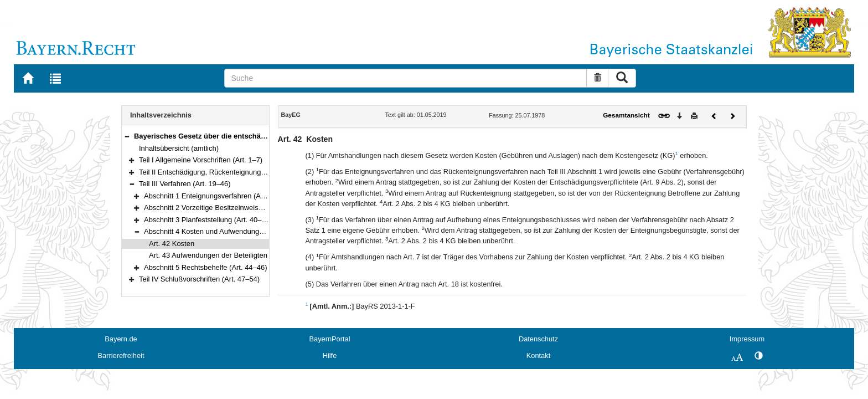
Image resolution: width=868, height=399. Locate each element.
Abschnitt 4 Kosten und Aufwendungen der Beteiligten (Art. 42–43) (249, 231)
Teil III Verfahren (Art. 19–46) (185, 184)
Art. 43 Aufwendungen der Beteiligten (208, 255)
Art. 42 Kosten (172, 244)
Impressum (747, 339)
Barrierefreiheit (121, 355)
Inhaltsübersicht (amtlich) (179, 148)
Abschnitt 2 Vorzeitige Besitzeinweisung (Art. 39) (221, 208)
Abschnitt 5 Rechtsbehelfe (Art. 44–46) (206, 267)
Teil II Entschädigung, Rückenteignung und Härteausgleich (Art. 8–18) (250, 172)
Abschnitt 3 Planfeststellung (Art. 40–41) (208, 220)
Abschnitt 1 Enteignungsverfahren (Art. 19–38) (218, 196)
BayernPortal (330, 339)
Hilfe (330, 355)
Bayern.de (121, 339)
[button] (127, 136)
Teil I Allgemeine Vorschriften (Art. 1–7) (201, 160)
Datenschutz (538, 339)
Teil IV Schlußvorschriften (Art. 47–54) (199, 279)
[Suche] (405, 78)
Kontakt (538, 355)
